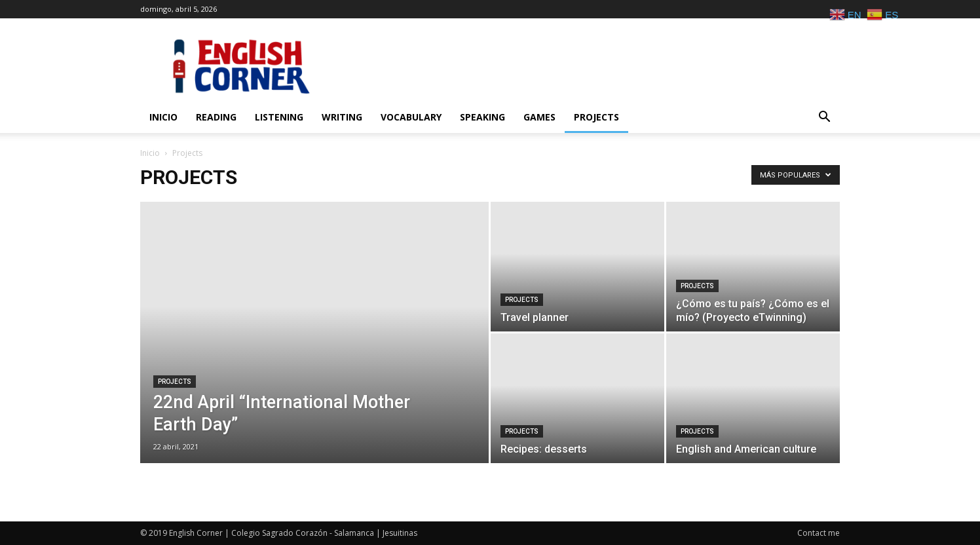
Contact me (819, 533)
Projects (596, 117)
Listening (279, 117)
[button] (824, 118)
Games (539, 117)
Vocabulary (411, 117)
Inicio (163, 117)
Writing (342, 117)
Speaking (482, 117)
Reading (216, 117)
